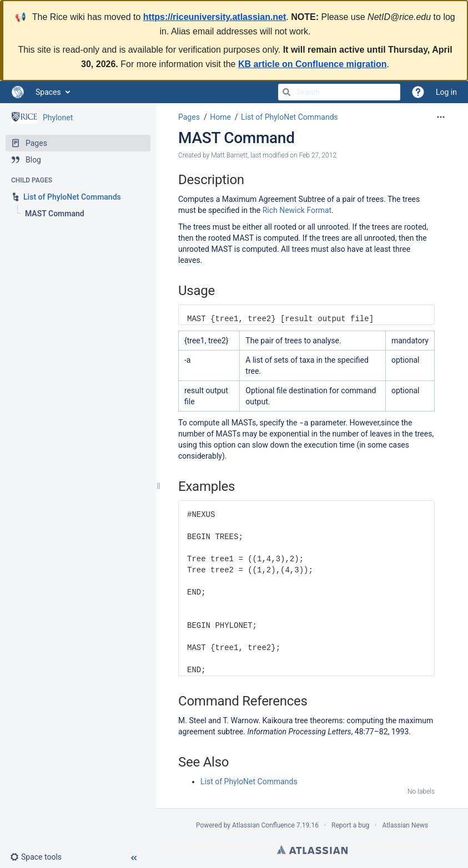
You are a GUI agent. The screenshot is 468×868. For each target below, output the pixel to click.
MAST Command (236, 138)
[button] (40, 857)
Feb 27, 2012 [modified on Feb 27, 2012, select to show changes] (318, 155)
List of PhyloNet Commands (290, 117)
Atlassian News (405, 825)
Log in (446, 92)
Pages (189, 117)
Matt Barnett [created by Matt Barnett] (229, 155)
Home (220, 117)
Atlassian (312, 850)
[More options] (441, 117)
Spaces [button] (48, 92)
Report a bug (350, 825)
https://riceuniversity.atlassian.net (215, 17)
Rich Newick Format (297, 210)
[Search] (286, 92)
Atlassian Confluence (263, 825)
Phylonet (58, 118)
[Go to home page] (18, 92)
